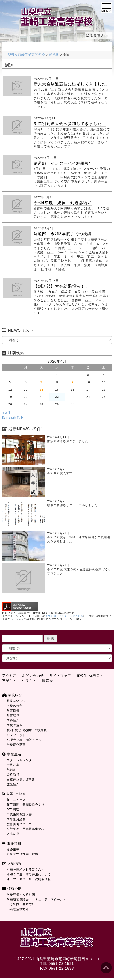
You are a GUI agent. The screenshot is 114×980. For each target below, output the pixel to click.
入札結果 (13, 834)
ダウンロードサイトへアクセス (64, 616)
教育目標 (13, 711)
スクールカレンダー (21, 760)
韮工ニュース (16, 800)
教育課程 (13, 716)
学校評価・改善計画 (21, 895)
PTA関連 (13, 809)
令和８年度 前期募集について (29, 874)
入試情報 (12, 863)
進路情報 (12, 843)
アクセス (9, 675)
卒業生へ (9, 681)
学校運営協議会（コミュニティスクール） (37, 899)
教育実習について (19, 824)
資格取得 (13, 775)
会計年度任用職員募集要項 (26, 829)
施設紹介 (13, 784)
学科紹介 (13, 720)
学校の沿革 (15, 725)
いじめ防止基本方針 (21, 904)
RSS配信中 (13, 418)
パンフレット (16, 735)
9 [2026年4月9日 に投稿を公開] (73, 382)
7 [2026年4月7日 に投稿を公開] (41, 382)
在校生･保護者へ (90, 675)
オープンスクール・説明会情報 (29, 879)
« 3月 (6, 413)
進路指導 (13, 849)
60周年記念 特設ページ (24, 740)
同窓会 (48, 681)
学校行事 (13, 765)
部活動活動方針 (18, 909)
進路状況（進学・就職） (24, 854)
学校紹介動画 (16, 745)
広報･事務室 (14, 794)
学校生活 (12, 754)
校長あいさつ (16, 701)
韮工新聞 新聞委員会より (26, 805)
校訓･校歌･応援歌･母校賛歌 (27, 730)
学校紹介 (12, 695)
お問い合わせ (33, 675)
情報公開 (12, 888)
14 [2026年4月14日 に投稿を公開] (41, 390)
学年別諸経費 (16, 819)
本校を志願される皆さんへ (26, 869)
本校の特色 (15, 706)
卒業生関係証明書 (19, 814)
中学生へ (29, 681)
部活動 (11, 770)
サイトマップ (60, 675)
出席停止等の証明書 (21, 780)
